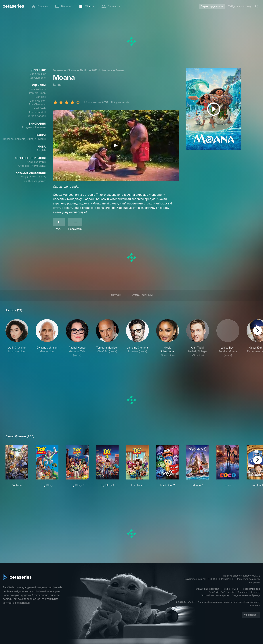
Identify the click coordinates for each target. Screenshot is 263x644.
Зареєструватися (212, 6)
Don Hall (41, 97)
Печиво (226, 589)
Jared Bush (39, 108)
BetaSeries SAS (217, 592)
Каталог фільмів (252, 576)
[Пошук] (257, 6)
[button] (17, 342)
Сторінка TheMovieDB (32, 166)
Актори (116, 295)
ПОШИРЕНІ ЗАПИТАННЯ (221, 579)
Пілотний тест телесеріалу (215, 595)
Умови (236, 589)
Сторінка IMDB (37, 162)
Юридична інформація (207, 589)
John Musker (38, 74)
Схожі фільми (142, 295)
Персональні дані (251, 589)
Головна (58, 70)
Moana (120, 70)
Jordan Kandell (37, 116)
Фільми (72, 70)
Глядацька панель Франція (246, 595)
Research (255, 592)
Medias (231, 592)
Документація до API (195, 579)
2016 (95, 70)
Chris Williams (37, 89)
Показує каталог (232, 576)
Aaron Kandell (37, 112)
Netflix (84, 70)
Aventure (107, 70)
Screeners (243, 592)
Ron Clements (37, 78)
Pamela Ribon (37, 93)
